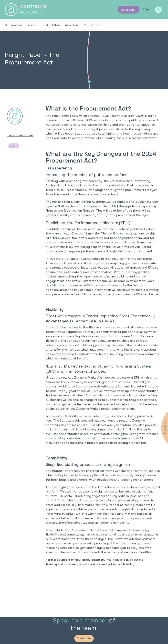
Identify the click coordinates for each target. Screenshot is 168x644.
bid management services (82, 564)
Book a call (128, 10)
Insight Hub (51, 25)
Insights (14, 146)
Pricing (32, 25)
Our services (14, 25)
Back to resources (20, 135)
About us (72, 25)
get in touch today (121, 564)
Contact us (92, 25)
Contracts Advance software (135, 539)
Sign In (152, 10)
